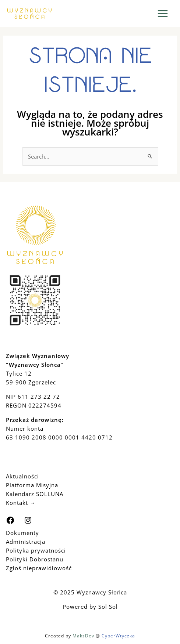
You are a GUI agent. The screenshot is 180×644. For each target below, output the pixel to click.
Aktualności (22, 476)
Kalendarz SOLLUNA (35, 494)
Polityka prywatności (36, 550)
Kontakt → (21, 503)
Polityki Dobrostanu (35, 559)
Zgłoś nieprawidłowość (39, 568)
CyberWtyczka (118, 636)
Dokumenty (22, 533)
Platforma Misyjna (32, 485)
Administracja (26, 542)
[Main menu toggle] (163, 14)
